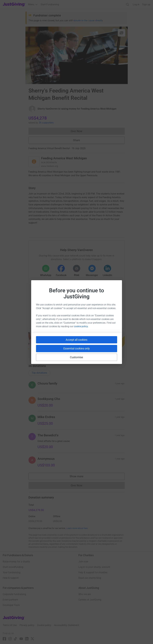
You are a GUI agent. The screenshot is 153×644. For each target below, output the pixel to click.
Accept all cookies (76, 340)
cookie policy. (81, 326)
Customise (76, 357)
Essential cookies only (77, 348)
